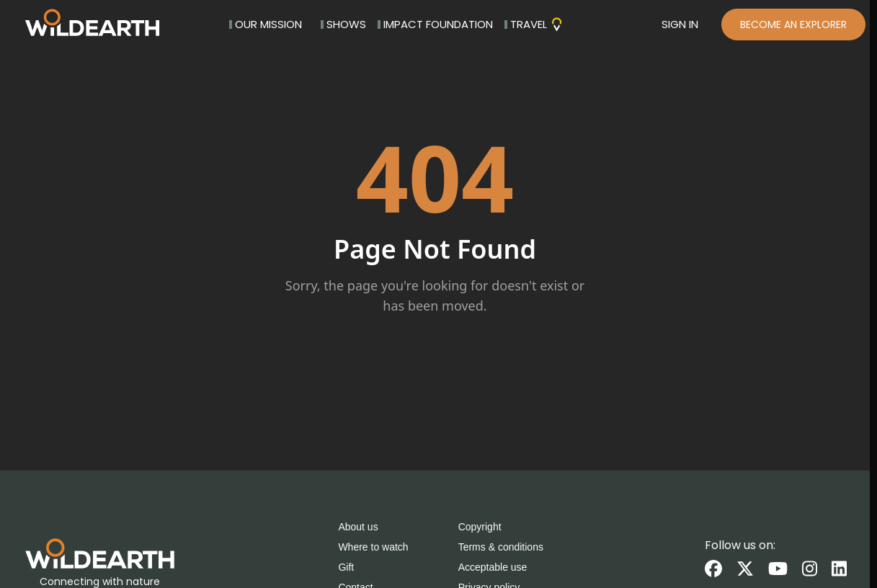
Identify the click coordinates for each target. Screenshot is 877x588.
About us (358, 527)
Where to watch (373, 547)
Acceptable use (493, 567)
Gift (346, 567)
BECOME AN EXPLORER (793, 24)
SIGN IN (680, 24)
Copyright (480, 527)
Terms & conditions (501, 547)
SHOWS (343, 24)
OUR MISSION (266, 24)
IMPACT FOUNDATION (435, 24)
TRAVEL (534, 24)
